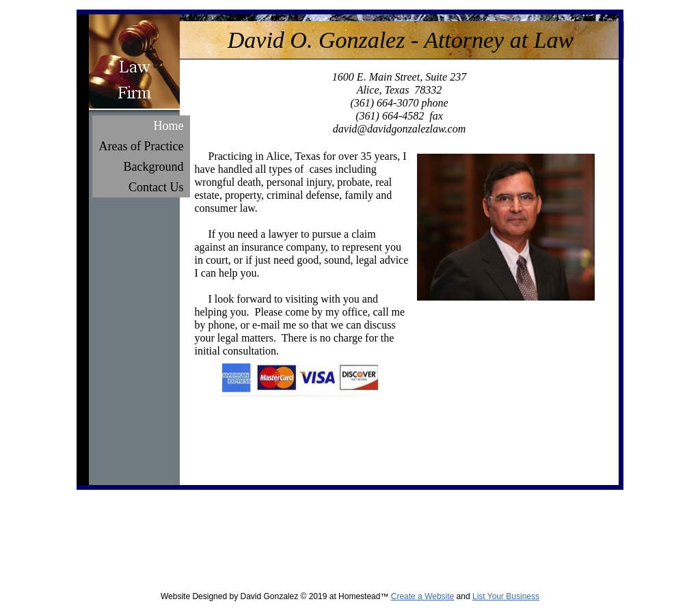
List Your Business (506, 596)
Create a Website (423, 596)
